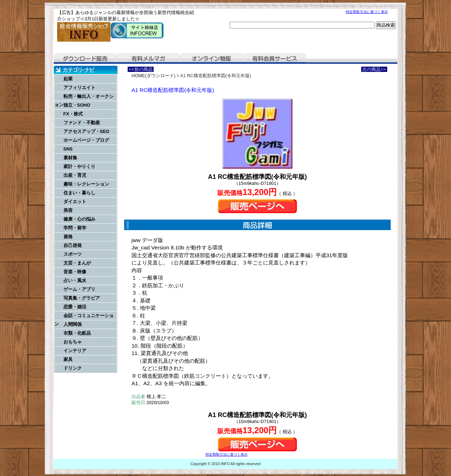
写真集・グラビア (82, 298)
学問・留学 (75, 228)
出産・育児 (75, 175)
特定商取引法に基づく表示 (367, 12)
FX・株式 (73, 114)
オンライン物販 (211, 59)
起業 (68, 79)
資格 (68, 237)
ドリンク (73, 368)
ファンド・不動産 (82, 123)
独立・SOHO (77, 105)
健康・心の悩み (79, 219)
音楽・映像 (75, 272)
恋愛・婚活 (75, 307)
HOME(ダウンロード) (153, 76)
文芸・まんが (77, 263)
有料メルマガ (148, 59)
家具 (68, 359)
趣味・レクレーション (86, 184)
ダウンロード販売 (85, 59)
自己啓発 (73, 245)
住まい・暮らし (79, 193)
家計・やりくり (79, 166)
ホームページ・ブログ (86, 140)
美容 (68, 210)
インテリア (75, 351)
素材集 (70, 158)
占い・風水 (75, 280)
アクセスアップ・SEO (86, 131)
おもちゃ (73, 342)
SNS (68, 149)
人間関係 (73, 324)
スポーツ (73, 254)
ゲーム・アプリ (79, 289)
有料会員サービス (275, 59)
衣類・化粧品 (77, 333)
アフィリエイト (79, 88)
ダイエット (75, 202)
